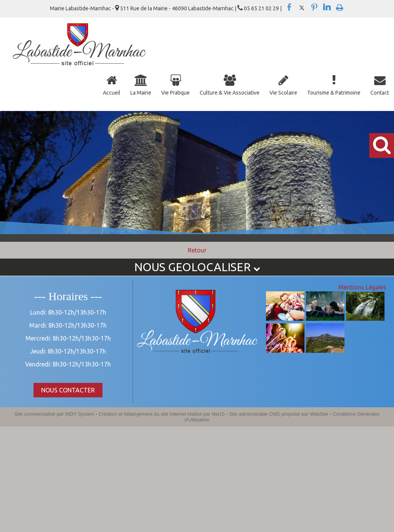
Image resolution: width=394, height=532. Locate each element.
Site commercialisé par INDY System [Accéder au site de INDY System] (54, 414)
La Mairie (141, 93)
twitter (302, 7)
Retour (197, 250)
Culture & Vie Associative (230, 93)
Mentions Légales (362, 287)
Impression (340, 6)
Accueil (112, 93)
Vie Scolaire (283, 93)
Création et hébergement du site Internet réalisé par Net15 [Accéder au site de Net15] (162, 414)
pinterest (314, 7)
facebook (289, 7)
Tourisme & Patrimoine (334, 93)
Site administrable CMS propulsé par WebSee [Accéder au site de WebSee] (279, 414)
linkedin (327, 7)
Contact (380, 93)
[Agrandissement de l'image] (285, 318)
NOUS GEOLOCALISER (197, 267)
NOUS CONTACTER (68, 390)
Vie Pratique (175, 93)
